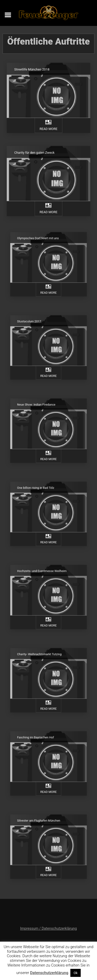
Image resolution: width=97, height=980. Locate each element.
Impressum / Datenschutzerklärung (48, 928)
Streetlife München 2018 (34, 72)
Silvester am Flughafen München (41, 827)
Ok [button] (76, 973)
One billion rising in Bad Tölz (39, 494)
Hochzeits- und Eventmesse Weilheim (43, 577)
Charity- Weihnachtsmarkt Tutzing (42, 660)
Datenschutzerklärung (49, 973)
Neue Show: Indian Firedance (39, 411)
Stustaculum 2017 (34, 327)
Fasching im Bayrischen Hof (39, 743)
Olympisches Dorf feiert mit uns (40, 244)
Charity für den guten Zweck (36, 156)
